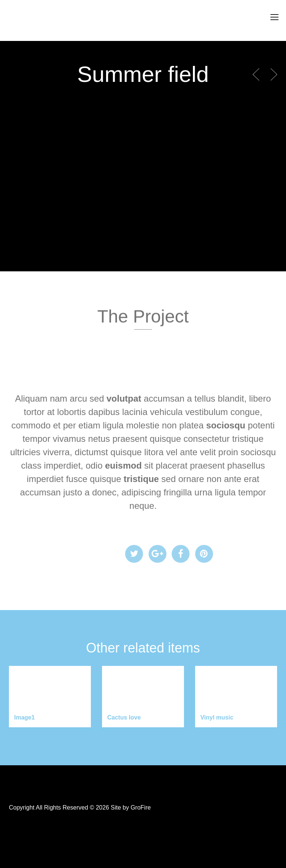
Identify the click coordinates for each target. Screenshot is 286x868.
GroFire (141, 808)
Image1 (24, 717)
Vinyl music (217, 717)
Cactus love (124, 717)
